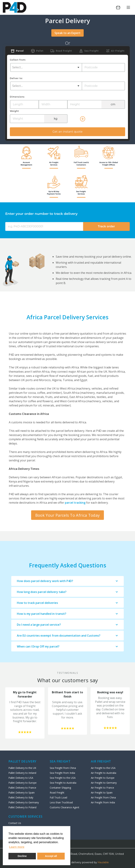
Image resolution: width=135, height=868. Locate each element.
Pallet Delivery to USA (21, 778)
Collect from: (18, 60)
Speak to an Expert (67, 33)
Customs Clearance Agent (65, 807)
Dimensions (17, 97)
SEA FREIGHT (60, 761)
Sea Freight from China (63, 768)
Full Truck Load (58, 797)
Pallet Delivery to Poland (22, 807)
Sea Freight (91, 51)
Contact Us (15, 823)
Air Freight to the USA (103, 768)
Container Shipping (60, 788)
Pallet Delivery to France (22, 788)
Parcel (20, 51)
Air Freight (118, 51)
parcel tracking (75, 503)
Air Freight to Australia (104, 773)
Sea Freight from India (62, 773)
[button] (67, 581)
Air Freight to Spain (102, 793)
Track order (106, 226)
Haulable (103, 862)
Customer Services (25, 816)
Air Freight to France (102, 788)
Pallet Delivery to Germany (24, 802)
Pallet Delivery (22, 761)
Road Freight (64, 51)
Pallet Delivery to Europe (22, 783)
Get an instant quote (67, 132)
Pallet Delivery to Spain (22, 793)
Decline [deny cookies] (22, 856)
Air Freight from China (103, 797)
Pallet (40, 51)
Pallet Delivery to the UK (22, 768)
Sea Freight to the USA (63, 778)
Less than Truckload (61, 802)
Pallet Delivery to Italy (21, 797)
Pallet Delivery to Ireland (22, 773)
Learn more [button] (17, 847)
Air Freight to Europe (103, 778)
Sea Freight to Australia (63, 783)
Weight (14, 111)
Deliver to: (16, 78)
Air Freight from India (103, 802)
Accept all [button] (51, 856)
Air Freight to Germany (104, 783)
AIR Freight (101, 761)
